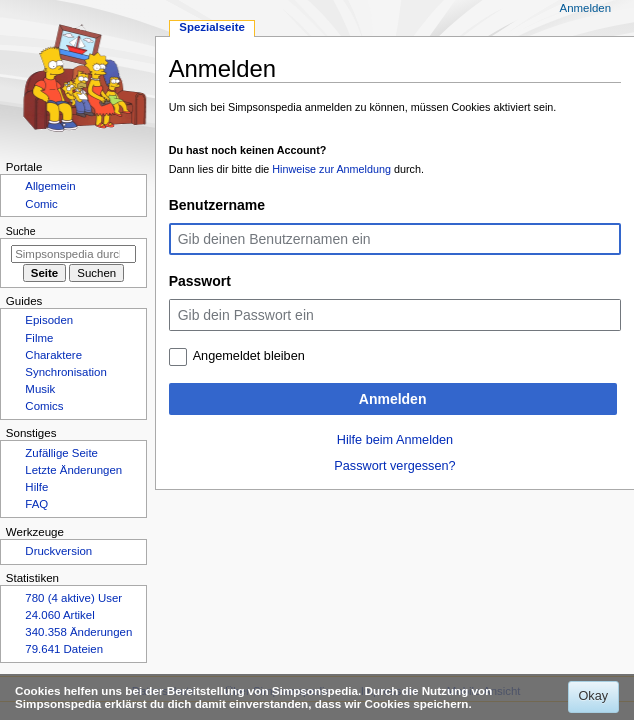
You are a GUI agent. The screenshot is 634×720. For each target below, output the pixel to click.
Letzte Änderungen (73, 470)
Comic (41, 204)
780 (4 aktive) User (73, 598)
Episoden (49, 320)
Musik (40, 389)
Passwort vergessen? (394, 466)
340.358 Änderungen (78, 632)
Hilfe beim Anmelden (395, 440)
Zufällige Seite (61, 453)
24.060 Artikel (59, 615)
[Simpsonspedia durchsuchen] (73, 254)
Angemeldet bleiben (249, 356)
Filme (39, 338)
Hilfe (36, 487)
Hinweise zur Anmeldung (331, 169)
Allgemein (50, 186)
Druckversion (58, 551)
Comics (44, 406)
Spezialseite (212, 27)
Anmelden (393, 399)
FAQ (36, 504)
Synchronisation (66, 372)
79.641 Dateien (64, 649)
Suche (21, 231)
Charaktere (53, 355)
